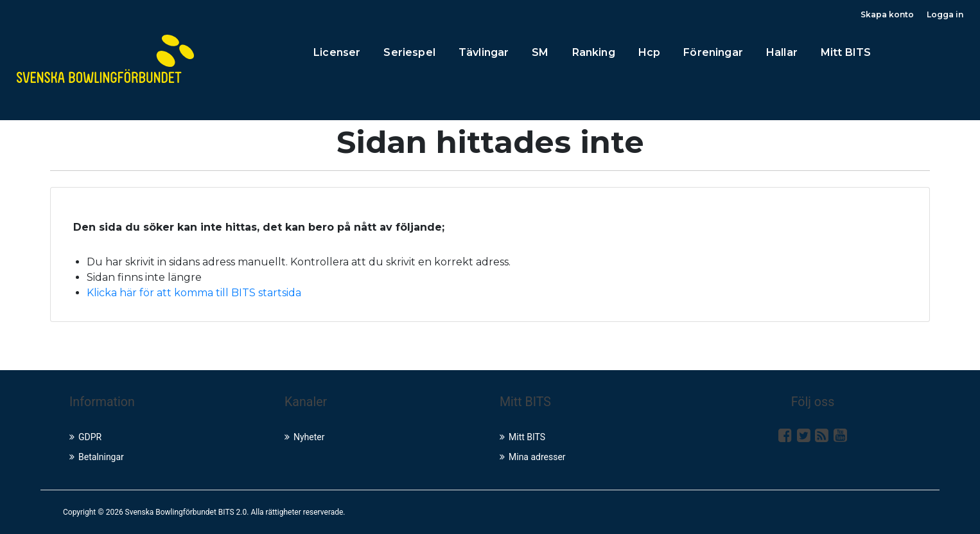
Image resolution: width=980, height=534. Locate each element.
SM (540, 52)
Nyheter (305, 437)
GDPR (85, 437)
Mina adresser (533, 457)
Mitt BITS (846, 52)
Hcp (649, 52)
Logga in (945, 14)
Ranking (594, 52)
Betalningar (97, 457)
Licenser (337, 52)
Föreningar (713, 52)
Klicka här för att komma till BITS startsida (194, 293)
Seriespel (409, 52)
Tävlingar (484, 52)
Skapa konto (887, 14)
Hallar (782, 52)
